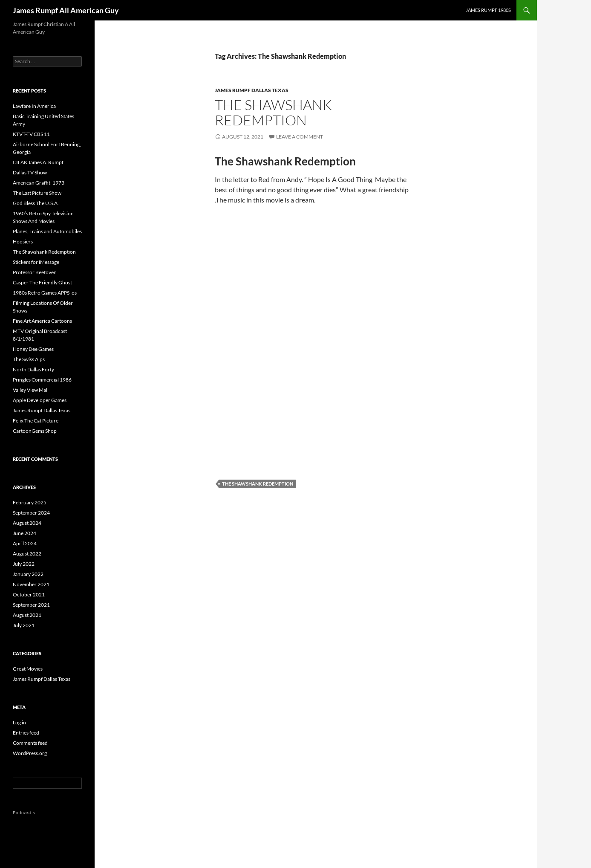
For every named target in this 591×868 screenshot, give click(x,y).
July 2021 (24, 625)
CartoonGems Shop (35, 431)
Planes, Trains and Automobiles (47, 231)
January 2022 (28, 574)
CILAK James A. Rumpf (38, 162)
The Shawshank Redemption (273, 112)
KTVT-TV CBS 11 (31, 134)
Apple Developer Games (40, 400)
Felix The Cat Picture (36, 421)
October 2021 (29, 595)
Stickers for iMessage (36, 262)
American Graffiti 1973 (39, 183)
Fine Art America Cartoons (42, 321)
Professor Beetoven (35, 272)
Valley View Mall (31, 390)
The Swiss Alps (29, 359)
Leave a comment (300, 137)
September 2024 (31, 513)
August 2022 (27, 554)
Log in (19, 722)
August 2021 (27, 615)
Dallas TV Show (30, 172)
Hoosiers (23, 242)
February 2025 (30, 502)
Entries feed (26, 733)
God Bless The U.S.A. (36, 203)
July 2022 (24, 564)
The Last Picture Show (37, 193)
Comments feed (30, 743)
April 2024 (25, 543)
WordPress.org (30, 753)
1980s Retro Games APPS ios (45, 293)
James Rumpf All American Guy (66, 10)
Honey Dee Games (33, 349)
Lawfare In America (34, 106)
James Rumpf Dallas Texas (252, 90)
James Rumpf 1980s (488, 10)
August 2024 (27, 523)
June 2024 (25, 533)
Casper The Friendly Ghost (42, 282)
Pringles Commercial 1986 (42, 380)
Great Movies (28, 669)
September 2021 (31, 605)
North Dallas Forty (33, 369)
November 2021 (31, 584)
